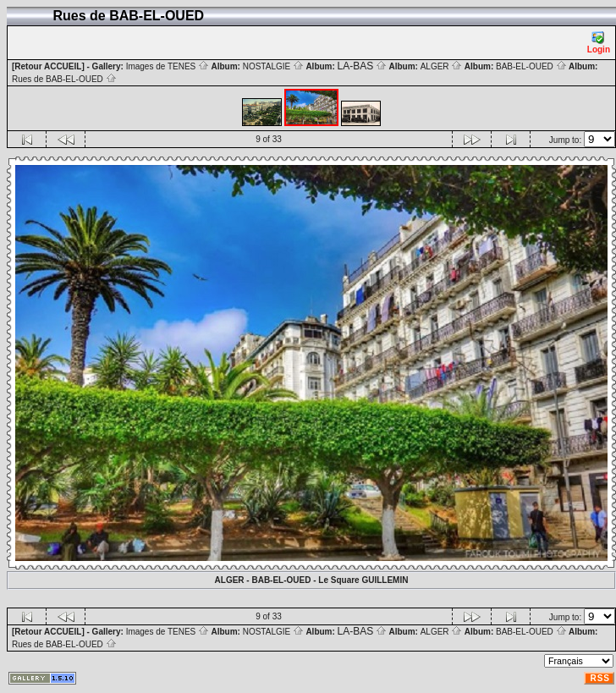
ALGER (442, 66)
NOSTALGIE (273, 66)
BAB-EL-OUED (531, 66)
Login (599, 43)
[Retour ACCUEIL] (48, 66)
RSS (600, 678)
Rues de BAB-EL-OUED (64, 79)
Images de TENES (168, 66)
